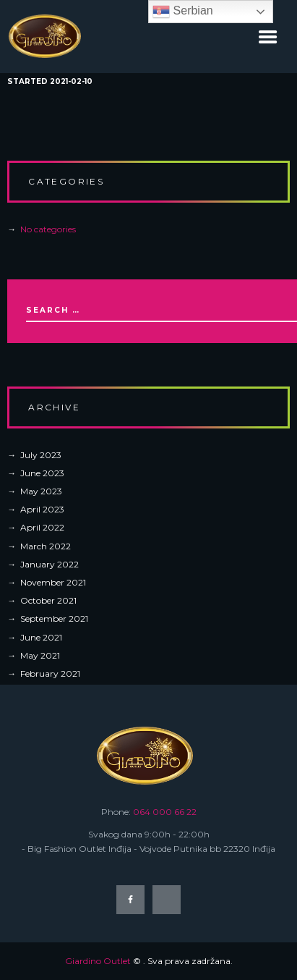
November (53, 582)
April (42, 509)
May (41, 491)
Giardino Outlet (98, 961)
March (46, 546)
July (41, 455)
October (48, 600)
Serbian (183, 12)
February (50, 673)
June (42, 473)
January (49, 564)
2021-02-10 (71, 81)
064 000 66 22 (165, 812)
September (54, 618)
